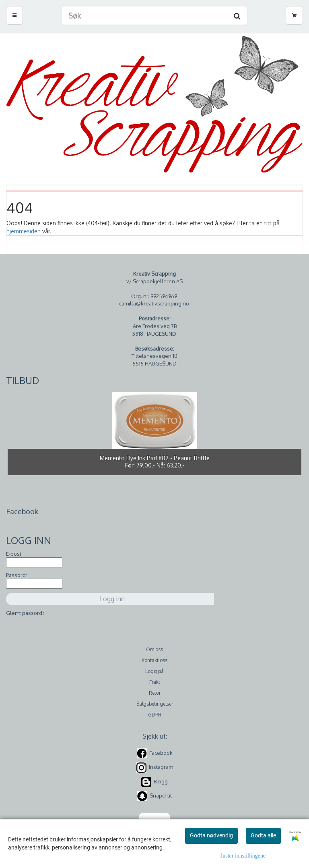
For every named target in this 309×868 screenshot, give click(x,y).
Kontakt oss (154, 660)
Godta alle (263, 835)
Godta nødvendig (211, 835)
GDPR (155, 715)
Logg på (154, 671)
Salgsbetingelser (155, 704)
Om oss (154, 649)
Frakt (155, 682)
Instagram (161, 767)
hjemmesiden (24, 231)
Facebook (161, 753)
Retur (155, 693)
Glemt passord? (25, 613)
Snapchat (161, 795)
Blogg (161, 781)
